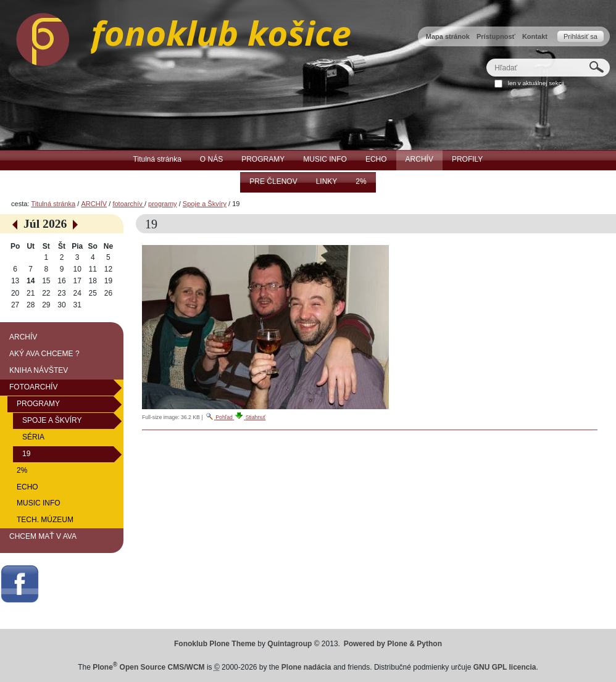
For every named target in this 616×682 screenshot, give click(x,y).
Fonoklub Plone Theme (215, 644)
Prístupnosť (496, 36)
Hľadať (486, 58)
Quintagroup (289, 644)
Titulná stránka (53, 204)
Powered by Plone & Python (393, 644)
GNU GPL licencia (505, 667)
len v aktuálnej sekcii (536, 83)
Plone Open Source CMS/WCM (148, 667)
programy (163, 204)
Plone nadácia (306, 667)
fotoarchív (128, 204)
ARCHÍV (94, 204)
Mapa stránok (448, 36)
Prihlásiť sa (581, 36)
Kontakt (535, 36)
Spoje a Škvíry (205, 204)
